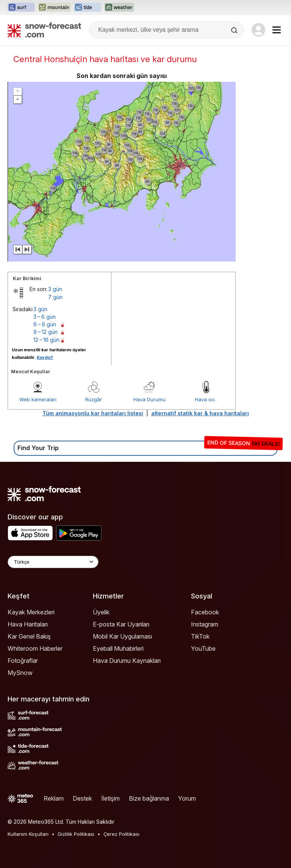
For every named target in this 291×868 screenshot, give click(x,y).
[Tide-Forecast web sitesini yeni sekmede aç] (88, 8)
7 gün (55, 297)
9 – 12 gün (45, 332)
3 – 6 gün (45, 317)
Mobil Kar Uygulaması (122, 636)
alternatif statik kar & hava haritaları (200, 413)
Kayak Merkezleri (31, 612)
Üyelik (101, 612)
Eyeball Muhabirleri (118, 648)
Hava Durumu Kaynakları (127, 661)
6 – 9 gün (45, 324)
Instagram (205, 624)
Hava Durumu (149, 399)
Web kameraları (38, 399)
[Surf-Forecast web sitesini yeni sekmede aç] (21, 8)
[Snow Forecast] (44, 30)
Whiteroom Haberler (35, 648)
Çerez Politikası (121, 834)
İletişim (110, 798)
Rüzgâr (94, 399)
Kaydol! (45, 357)
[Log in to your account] (258, 30)
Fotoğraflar (23, 661)
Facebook (205, 612)
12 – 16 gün (46, 340)
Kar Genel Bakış (29, 636)
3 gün (55, 289)
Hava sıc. (206, 399)
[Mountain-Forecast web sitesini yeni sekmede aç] (54, 8)
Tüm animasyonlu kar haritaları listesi (93, 413)
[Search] (235, 30)
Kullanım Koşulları (28, 834)
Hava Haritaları (28, 624)
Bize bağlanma (149, 798)
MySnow (20, 673)
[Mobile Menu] (277, 30)
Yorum (187, 798)
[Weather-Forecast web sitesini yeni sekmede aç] (119, 8)
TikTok (200, 636)
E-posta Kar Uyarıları (121, 624)
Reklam (54, 798)
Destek (82, 798)
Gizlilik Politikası (76, 834)
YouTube (203, 648)
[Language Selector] (53, 562)
